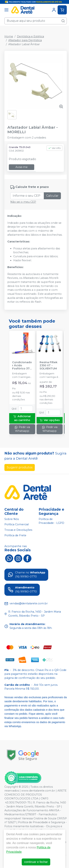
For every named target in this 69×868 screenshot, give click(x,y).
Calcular (52, 196)
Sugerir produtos (20, 467)
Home (9, 36)
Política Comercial (17, 525)
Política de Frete (15, 535)
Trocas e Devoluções (18, 530)
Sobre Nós (12, 519)
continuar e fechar (36, 862)
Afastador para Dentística (25, 40)
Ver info (54, 148)
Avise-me (22, 167)
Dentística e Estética (30, 36)
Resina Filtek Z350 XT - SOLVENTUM (48, 366)
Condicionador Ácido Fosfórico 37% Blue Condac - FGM (22, 366)
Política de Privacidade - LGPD (51, 521)
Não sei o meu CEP (23, 202)
